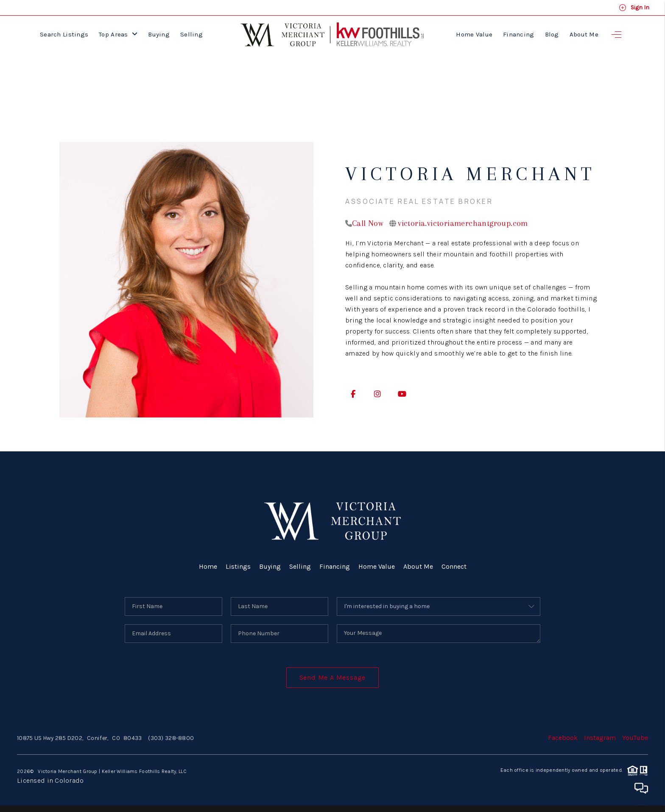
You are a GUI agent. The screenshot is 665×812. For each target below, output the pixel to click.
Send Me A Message (333, 677)
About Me (584, 34)
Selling (191, 34)
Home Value (474, 34)
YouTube (635, 738)
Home (208, 566)
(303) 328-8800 (171, 738)
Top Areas (118, 34)
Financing (519, 34)
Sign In (634, 8)
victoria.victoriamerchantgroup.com (463, 223)
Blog (552, 34)
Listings (238, 566)
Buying (159, 34)
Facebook (563, 738)
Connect (454, 566)
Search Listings (64, 34)
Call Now (368, 223)
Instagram (600, 738)
